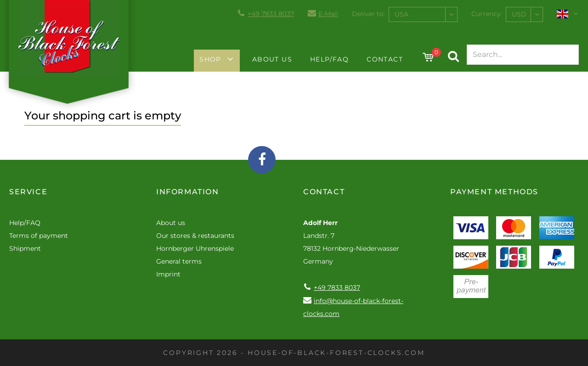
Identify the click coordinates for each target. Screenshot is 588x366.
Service (28, 192)
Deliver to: (368, 14)
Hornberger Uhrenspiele (195, 248)
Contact (385, 59)
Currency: (487, 14)
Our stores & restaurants (195, 236)
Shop (210, 59)
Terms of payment (39, 236)
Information (188, 192)
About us (272, 59)
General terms (179, 261)
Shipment (25, 248)
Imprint (168, 274)
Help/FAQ (329, 59)
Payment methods (494, 192)
